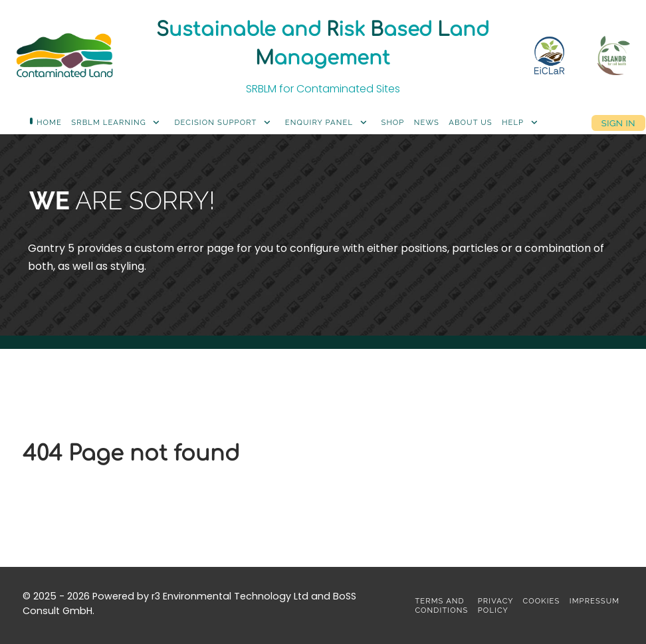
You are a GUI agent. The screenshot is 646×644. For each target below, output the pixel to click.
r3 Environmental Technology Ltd (230, 596)
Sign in (618, 123)
